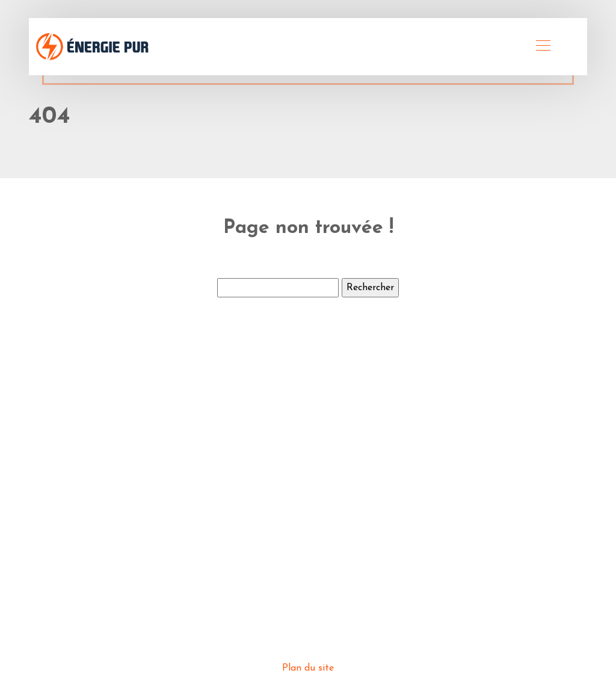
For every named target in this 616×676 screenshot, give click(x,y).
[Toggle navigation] (543, 47)
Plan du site (308, 668)
